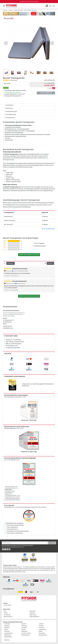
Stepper (41, 631)
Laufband (41, 624)
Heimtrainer (7, 631)
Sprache (50, 263)
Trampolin (41, 626)
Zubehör (10, 10)
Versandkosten (7, 615)
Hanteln (6, 629)
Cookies (5, 613)
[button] (6, 43)
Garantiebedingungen (11, 111)
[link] (12, 359)
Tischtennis (7, 628)
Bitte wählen (7, 84)
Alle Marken (7, 640)
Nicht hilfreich (14, 276)
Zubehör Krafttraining (18, 10)
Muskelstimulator (43, 635)
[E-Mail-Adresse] (25, 543)
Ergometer (24, 624)
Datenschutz (33, 611)
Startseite (5, 10)
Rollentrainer (24, 631)
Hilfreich (7, 276)
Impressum (32, 613)
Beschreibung (9, 108)
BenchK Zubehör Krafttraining (31, 10)
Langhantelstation (8, 633)
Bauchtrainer (42, 633)
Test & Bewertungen (11, 114)
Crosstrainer (7, 624)
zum (7, 605)
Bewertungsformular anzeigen (29, 255)
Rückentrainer (7, 635)
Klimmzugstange (25, 635)
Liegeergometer (42, 629)
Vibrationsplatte (8, 637)
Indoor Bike (41, 628)
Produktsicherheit (10, 118)
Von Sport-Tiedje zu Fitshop (10, 565)
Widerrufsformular (8, 617)
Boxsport (24, 629)
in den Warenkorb (46, 93)
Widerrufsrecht (33, 615)
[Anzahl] (33, 93)
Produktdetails (9, 105)
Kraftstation (24, 626)
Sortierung (10, 263)
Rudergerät (7, 626)
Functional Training (26, 633)
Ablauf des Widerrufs (34, 617)
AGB (5, 611)
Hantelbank (24, 628)
